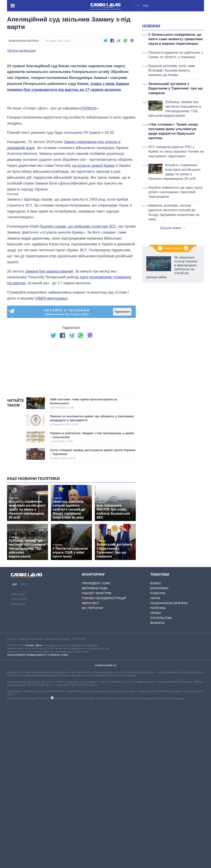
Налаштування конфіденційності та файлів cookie (38, 819)
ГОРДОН (89, 221)
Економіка (159, 752)
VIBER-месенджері (51, 411)
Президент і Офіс (96, 747)
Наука (155, 762)
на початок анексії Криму (93, 278)
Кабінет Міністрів (96, 757)
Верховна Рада (95, 752)
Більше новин (173, 279)
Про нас (18, 758)
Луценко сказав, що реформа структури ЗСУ (78, 339)
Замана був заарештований (49, 384)
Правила (18, 768)
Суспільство (161, 782)
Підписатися (122, 424)
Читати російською (21, 51)
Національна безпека (24, 41)
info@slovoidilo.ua (105, 829)
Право (155, 777)
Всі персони (92, 772)
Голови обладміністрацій (104, 762)
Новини (151, 78)
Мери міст (90, 767)
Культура (158, 757)
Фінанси (157, 787)
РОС (146, 6)
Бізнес (156, 747)
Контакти (19, 763)
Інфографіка (173, 424)
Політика (158, 772)
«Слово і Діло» (34, 809)
